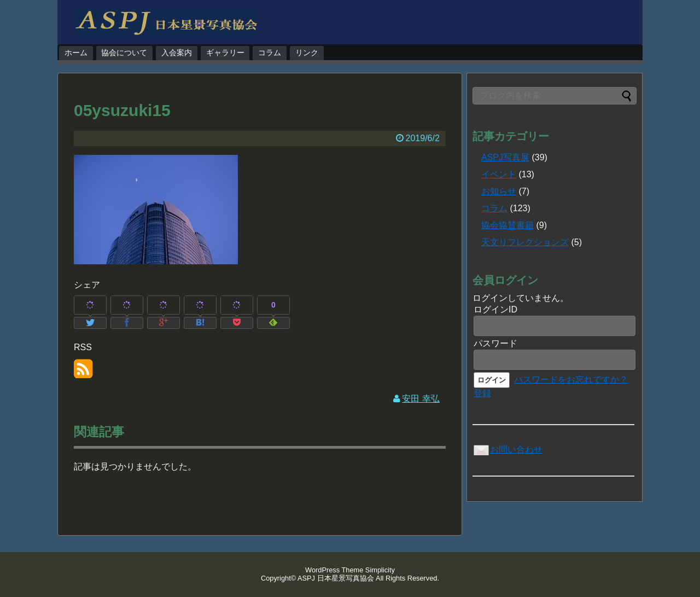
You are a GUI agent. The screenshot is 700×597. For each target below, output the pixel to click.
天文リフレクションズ (525, 242)
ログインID (495, 309)
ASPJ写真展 (505, 157)
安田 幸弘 (421, 399)
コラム (270, 53)
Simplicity (380, 570)
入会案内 (177, 53)
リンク (307, 53)
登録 (482, 393)
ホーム (76, 53)
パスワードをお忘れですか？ (571, 379)
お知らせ (499, 191)
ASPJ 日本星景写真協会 (336, 578)
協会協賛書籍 (507, 225)
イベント (499, 174)
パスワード (495, 343)
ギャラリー (225, 53)
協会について (124, 53)
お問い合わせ (507, 450)
